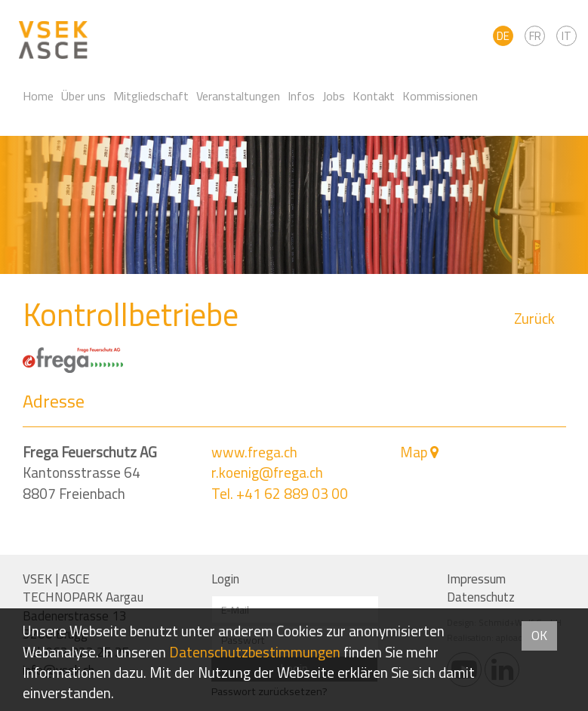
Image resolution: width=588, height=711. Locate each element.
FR (535, 36)
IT (566, 36)
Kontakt (374, 96)
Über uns (83, 96)
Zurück (534, 319)
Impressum (476, 579)
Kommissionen (440, 96)
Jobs (334, 96)
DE (503, 36)
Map (414, 452)
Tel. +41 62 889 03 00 (280, 494)
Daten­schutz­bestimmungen (255, 652)
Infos (301, 96)
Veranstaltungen (238, 96)
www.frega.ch (254, 452)
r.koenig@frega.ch (267, 472)
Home (38, 96)
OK (539, 636)
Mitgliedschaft (151, 96)
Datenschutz (481, 597)
